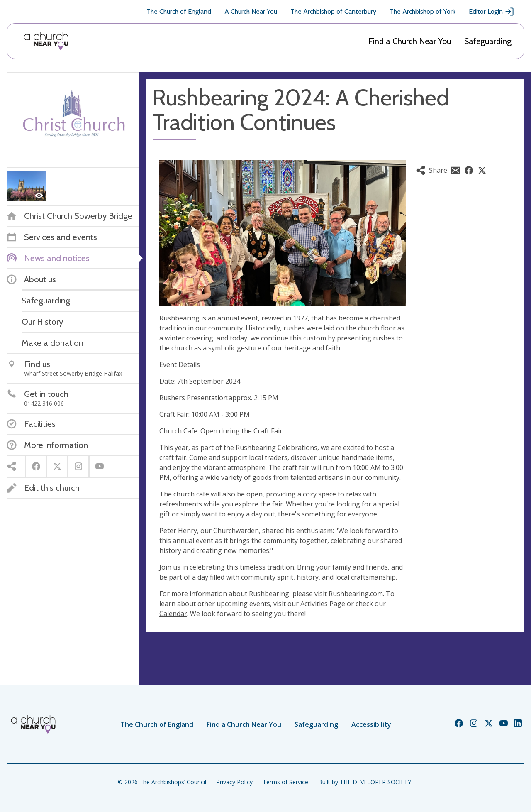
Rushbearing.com (356, 594)
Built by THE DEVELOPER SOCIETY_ (366, 782)
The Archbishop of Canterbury (333, 11)
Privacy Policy (234, 782)
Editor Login (492, 12)
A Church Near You (251, 11)
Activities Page (323, 604)
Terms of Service (285, 782)
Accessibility (371, 724)
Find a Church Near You (410, 41)
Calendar (173, 614)
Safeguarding (488, 41)
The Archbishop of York (423, 11)
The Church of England (179, 11)
